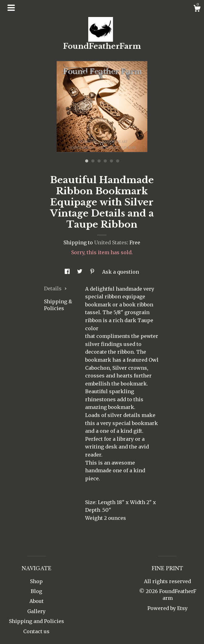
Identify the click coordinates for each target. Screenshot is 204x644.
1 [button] (87, 161)
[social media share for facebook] (68, 272)
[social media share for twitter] (80, 272)
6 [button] (118, 161)
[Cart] (197, 9)
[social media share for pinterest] (93, 272)
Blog (36, 591)
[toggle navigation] (11, 8)
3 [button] (99, 161)
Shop (36, 581)
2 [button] (93, 161)
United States (111, 242)
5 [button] (111, 161)
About (37, 601)
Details (55, 288)
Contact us (36, 631)
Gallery (36, 611)
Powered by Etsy (167, 608)
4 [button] (105, 161)
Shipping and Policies (37, 621)
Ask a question (121, 272)
